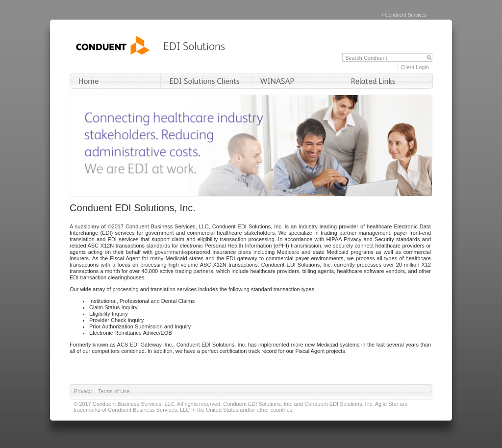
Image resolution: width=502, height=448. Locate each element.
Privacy (83, 391)
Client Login (415, 67)
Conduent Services (406, 15)
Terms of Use (114, 391)
